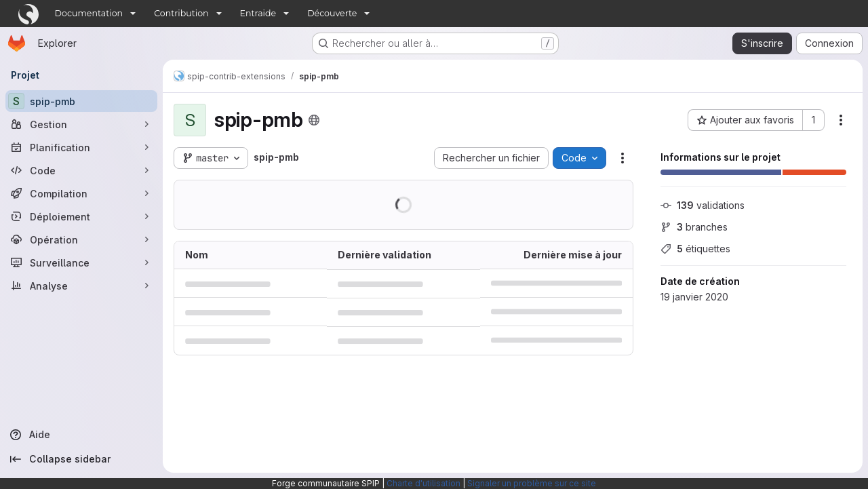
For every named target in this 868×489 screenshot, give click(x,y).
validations (703, 205)
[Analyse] (81, 286)
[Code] (81, 170)
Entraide (258, 13)
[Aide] (81, 435)
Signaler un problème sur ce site (532, 483)
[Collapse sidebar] (81, 459)
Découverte (332, 13)
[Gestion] (81, 124)
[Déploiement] (81, 216)
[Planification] (81, 147)
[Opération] (81, 239)
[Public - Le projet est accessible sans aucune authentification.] (314, 120)
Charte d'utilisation (423, 483)
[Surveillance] (81, 262)
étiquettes (695, 249)
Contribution (181, 13)
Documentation (89, 13)
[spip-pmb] (81, 101)
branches (694, 227)
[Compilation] (81, 193)
